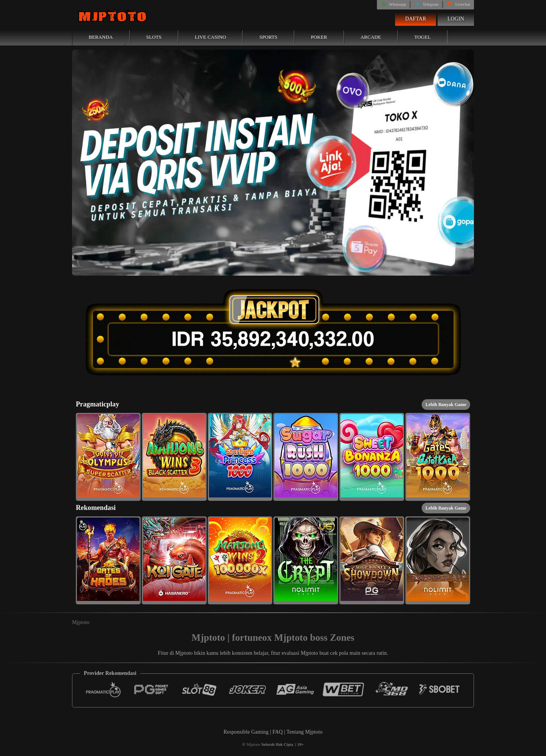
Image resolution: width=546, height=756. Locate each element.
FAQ (278, 732)
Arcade (371, 37)
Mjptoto (81, 622)
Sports (268, 37)
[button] (108, 457)
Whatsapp (393, 4)
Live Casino (210, 37)
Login (456, 19)
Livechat (458, 4)
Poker (319, 37)
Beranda (101, 37)
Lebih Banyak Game (446, 405)
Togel (423, 37)
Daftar (416, 19)
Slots (154, 37)
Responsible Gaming (246, 732)
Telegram (426, 4)
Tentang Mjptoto (305, 732)
